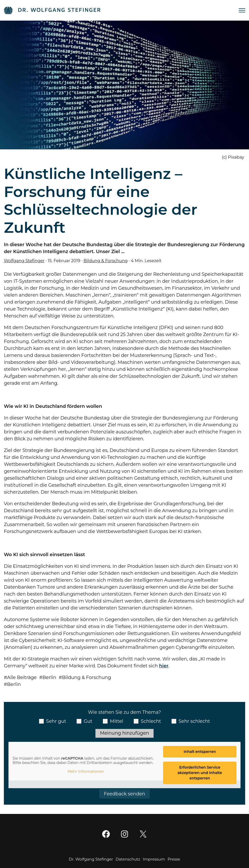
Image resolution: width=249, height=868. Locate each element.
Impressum (154, 859)
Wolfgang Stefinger (24, 261)
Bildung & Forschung (106, 261)
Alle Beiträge (22, 677)
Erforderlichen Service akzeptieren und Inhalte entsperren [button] (200, 773)
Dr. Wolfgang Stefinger (91, 859)
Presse (174, 859)
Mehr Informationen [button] (86, 772)
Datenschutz (128, 859)
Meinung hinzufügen (124, 733)
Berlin (49, 677)
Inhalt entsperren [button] (200, 752)
